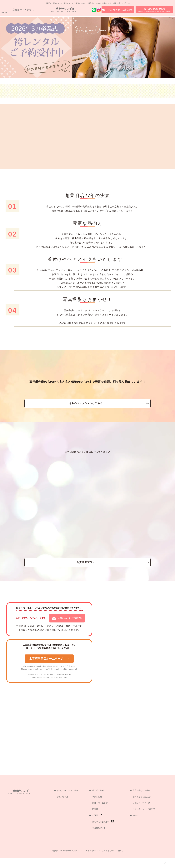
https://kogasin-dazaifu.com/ (58, 684)
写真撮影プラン (87, 570)
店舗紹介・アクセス (23, 11)
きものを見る (63, 807)
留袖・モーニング (100, 813)
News (135, 825)
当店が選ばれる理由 (141, 800)
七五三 (95, 825)
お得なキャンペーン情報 (68, 800)
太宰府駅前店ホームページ (49, 669)
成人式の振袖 (98, 800)
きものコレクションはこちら (87, 407)
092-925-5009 (154, 11)
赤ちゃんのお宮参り (101, 832)
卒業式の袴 (97, 807)
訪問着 (95, 819)
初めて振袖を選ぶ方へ (142, 807)
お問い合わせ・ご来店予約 (118, 11)
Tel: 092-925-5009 (29, 628)
